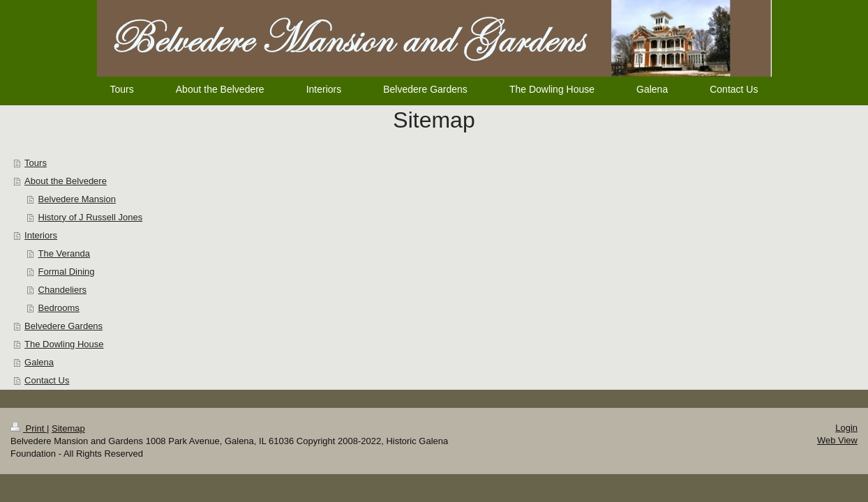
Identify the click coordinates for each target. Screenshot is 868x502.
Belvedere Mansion (77, 199)
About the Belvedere (66, 181)
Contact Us (47, 380)
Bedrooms (59, 308)
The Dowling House (64, 344)
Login (846, 428)
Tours (36, 163)
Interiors (41, 235)
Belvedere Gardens (63, 326)
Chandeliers (62, 290)
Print (29, 428)
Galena (39, 362)
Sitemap (68, 428)
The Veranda (64, 253)
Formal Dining (67, 272)
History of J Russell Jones (91, 217)
